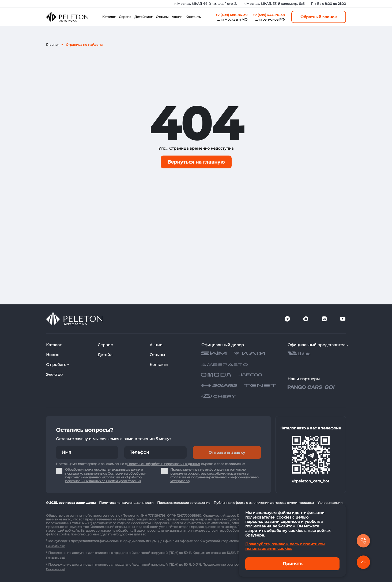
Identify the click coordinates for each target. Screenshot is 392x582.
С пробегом (58, 365)
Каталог (109, 17)
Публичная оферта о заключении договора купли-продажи (264, 503)
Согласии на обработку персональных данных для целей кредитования (104, 479)
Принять (293, 564)
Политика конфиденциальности (126, 503)
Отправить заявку (227, 452)
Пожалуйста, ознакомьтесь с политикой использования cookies (285, 546)
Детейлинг (144, 17)
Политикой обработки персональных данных (163, 464)
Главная (53, 45)
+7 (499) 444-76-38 (269, 15)
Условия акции (330, 503)
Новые (53, 355)
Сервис (125, 17)
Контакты (193, 17)
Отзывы (162, 17)
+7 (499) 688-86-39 (231, 15)
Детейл (105, 355)
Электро (54, 375)
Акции (177, 17)
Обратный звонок (319, 17)
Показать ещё (56, 546)
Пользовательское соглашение (184, 503)
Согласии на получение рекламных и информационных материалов (215, 479)
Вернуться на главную (196, 162)
